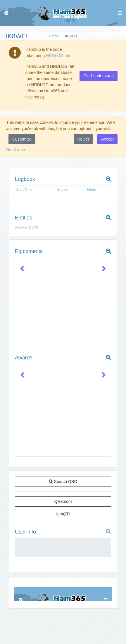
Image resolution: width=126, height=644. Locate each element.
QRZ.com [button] (63, 501)
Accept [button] (107, 139)
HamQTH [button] (63, 514)
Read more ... (19, 150)
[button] (22, 268)
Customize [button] (22, 139)
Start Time (24, 190)
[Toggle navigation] (6, 13)
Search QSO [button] (63, 482)
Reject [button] (83, 139)
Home (53, 36)
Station (63, 190)
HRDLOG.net (58, 56)
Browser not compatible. (63, 594)
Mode (92, 190)
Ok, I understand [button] (99, 76)
